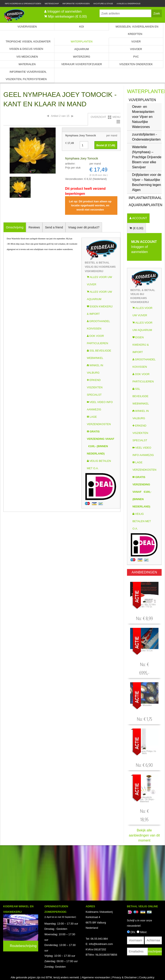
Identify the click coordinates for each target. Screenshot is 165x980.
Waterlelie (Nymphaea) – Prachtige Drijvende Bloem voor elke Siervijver (147, 157)
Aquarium (82, 49)
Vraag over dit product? (84, 227)
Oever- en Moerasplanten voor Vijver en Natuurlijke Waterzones (143, 117)
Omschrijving (15, 227)
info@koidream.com (101, 915)
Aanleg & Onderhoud (129, 3)
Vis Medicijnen (27, 57)
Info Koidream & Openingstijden (23, 3)
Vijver (136, 41)
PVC (136, 57)
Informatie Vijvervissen (76, 3)
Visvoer (136, 49)
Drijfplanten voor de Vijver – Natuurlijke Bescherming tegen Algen (147, 182)
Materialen (27, 64)
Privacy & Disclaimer (125, 948)
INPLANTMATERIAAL (145, 198)
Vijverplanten (142, 100)
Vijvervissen (27, 27)
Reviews (34, 227)
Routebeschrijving (23, 917)
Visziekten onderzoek (136, 64)
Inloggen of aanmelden (65, 11)
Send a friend (54, 227)
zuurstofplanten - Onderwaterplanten (146, 137)
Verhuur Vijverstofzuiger (82, 64)
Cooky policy (147, 948)
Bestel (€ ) (106, 145)
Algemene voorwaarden (96, 948)
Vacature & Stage (103, 3)
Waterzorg (82, 57)
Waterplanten (82, 41)
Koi (82, 27)
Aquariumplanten (145, 205)
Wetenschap (52, 3)
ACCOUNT (139, 218)
